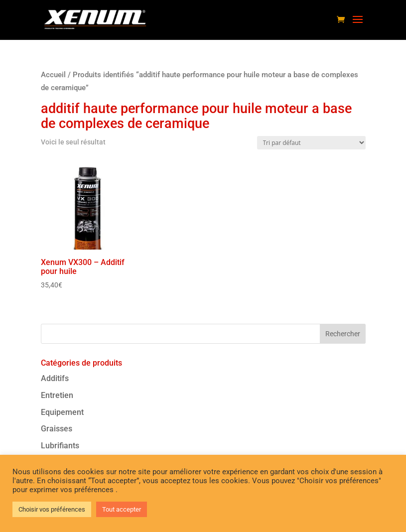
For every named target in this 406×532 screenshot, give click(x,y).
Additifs (55, 378)
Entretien (57, 395)
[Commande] (311, 143)
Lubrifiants (60, 446)
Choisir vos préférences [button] (52, 509)
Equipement (62, 412)
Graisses (57, 429)
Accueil (53, 75)
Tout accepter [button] (122, 509)
